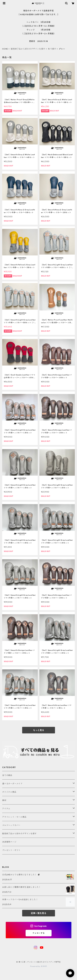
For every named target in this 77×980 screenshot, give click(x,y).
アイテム (6, 809)
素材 (4, 800)
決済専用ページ (9, 842)
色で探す (52, 49)
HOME (5, 49)
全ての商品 (7, 775)
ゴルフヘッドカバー (11, 825)
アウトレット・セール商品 (14, 817)
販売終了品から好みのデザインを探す (28, 49)
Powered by (38, 966)
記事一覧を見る (39, 913)
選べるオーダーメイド (12, 784)
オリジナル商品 (9, 792)
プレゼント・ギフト (11, 850)
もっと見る (39, 730)
